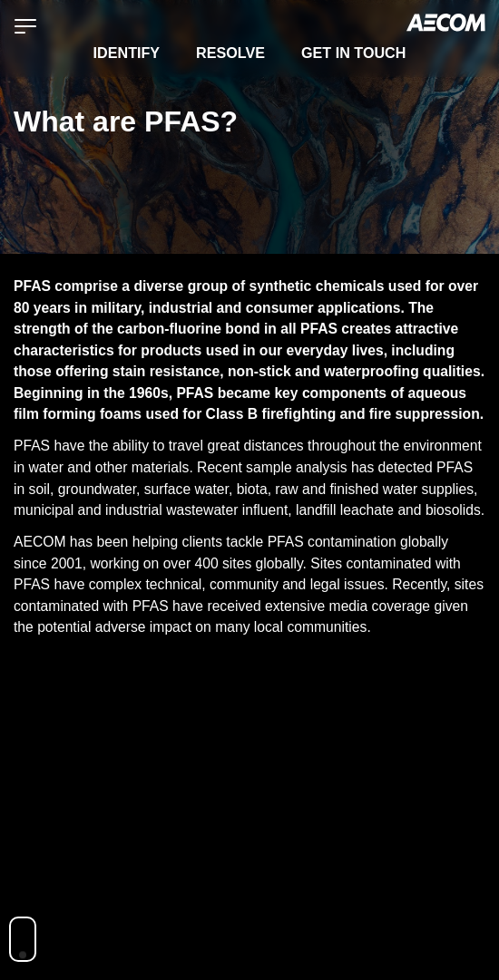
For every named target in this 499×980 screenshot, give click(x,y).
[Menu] (25, 25)
